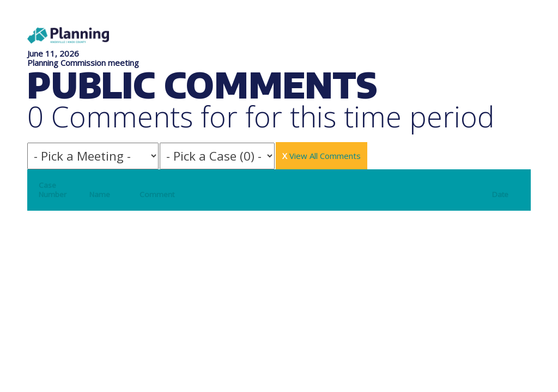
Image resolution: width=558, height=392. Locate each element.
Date (500, 194)
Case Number (53, 190)
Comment (157, 194)
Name (100, 194)
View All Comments (322, 156)
